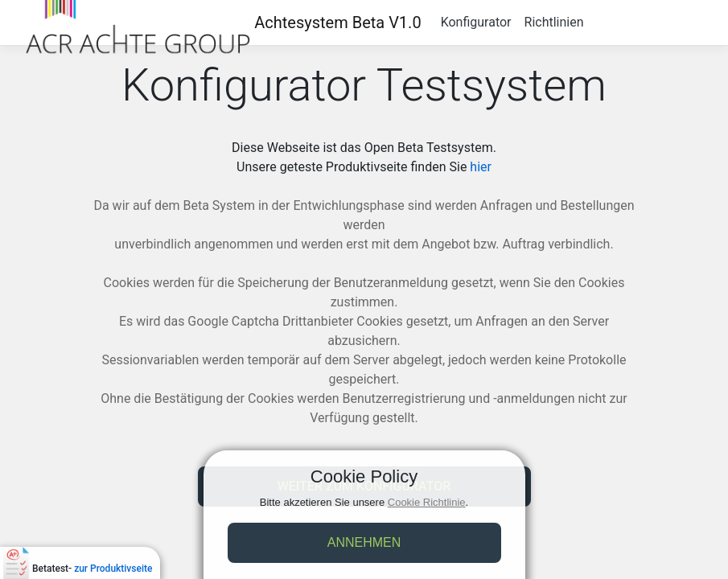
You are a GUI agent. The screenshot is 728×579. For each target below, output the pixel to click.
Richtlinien (554, 22)
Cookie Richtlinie (427, 502)
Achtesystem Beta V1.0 (337, 23)
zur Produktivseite (113, 569)
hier (481, 167)
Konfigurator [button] (476, 22)
